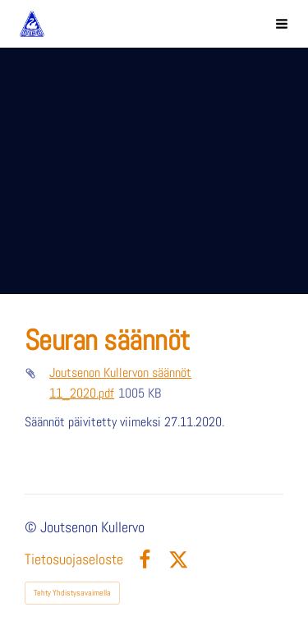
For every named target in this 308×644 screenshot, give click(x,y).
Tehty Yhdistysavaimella (72, 593)
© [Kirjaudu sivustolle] (32, 527)
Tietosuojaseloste (74, 560)
